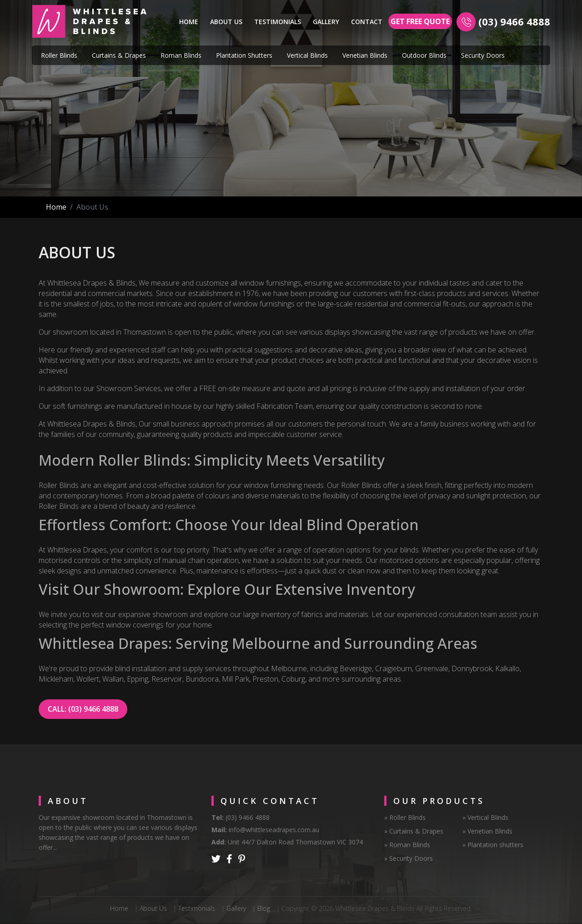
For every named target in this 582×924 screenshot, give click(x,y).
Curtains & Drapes (119, 55)
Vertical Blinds (307, 55)
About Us (226, 22)
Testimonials (278, 22)
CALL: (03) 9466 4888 (83, 709)
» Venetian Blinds (487, 831)
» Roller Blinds (405, 817)
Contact (367, 22)
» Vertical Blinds (485, 817)
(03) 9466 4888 (513, 22)
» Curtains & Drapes (414, 831)
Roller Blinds (59, 55)
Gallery (326, 22)
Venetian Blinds (365, 55)
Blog (264, 908)
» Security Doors (409, 858)
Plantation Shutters (244, 55)
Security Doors (483, 55)
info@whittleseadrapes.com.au (274, 830)
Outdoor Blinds (424, 55)
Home (191, 21)
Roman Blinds (181, 55)
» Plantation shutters (493, 845)
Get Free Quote (420, 21)
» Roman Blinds (407, 845)
